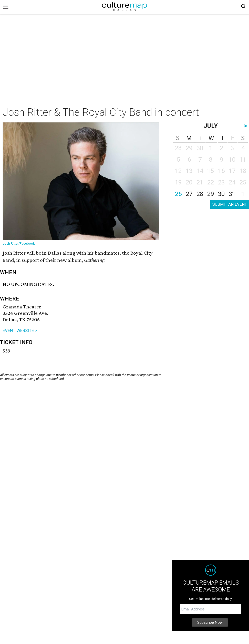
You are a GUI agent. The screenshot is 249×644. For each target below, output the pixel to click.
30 (221, 194)
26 (178, 194)
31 (232, 194)
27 (189, 194)
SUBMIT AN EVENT (230, 204)
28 (200, 194)
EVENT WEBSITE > (20, 330)
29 (211, 194)
